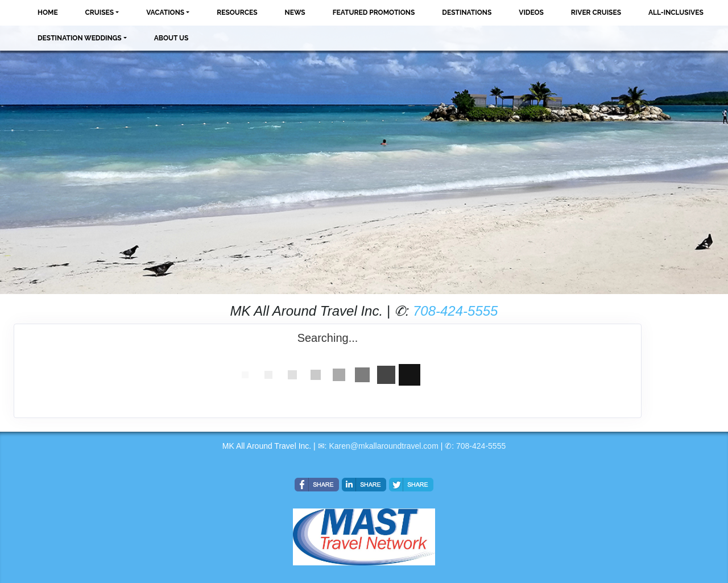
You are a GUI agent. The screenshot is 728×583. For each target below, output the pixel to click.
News (295, 13)
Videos (531, 13)
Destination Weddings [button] (80, 38)
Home (48, 13)
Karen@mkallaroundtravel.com (383, 446)
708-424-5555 (455, 311)
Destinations (467, 13)
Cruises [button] (100, 13)
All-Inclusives (676, 13)
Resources (237, 13)
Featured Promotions (374, 13)
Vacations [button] (165, 13)
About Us (171, 38)
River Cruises (596, 13)
